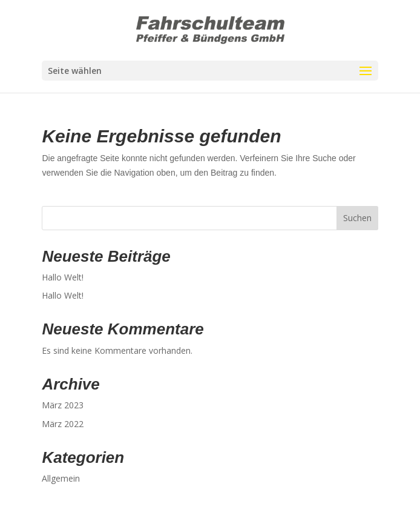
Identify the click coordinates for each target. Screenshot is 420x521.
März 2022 (63, 424)
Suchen (357, 218)
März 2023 (63, 405)
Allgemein (61, 478)
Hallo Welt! (63, 277)
